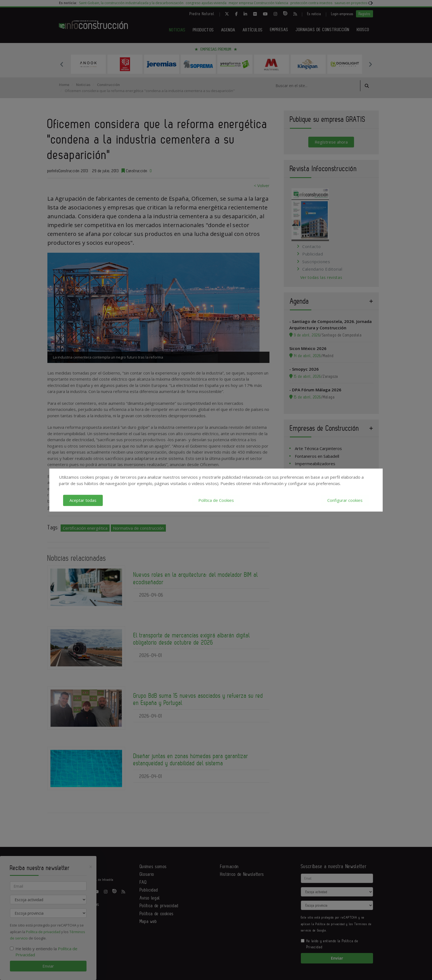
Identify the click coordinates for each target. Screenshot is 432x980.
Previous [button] (62, 64)
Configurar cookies (345, 500)
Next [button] (370, 64)
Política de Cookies (216, 500)
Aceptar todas (83, 500)
